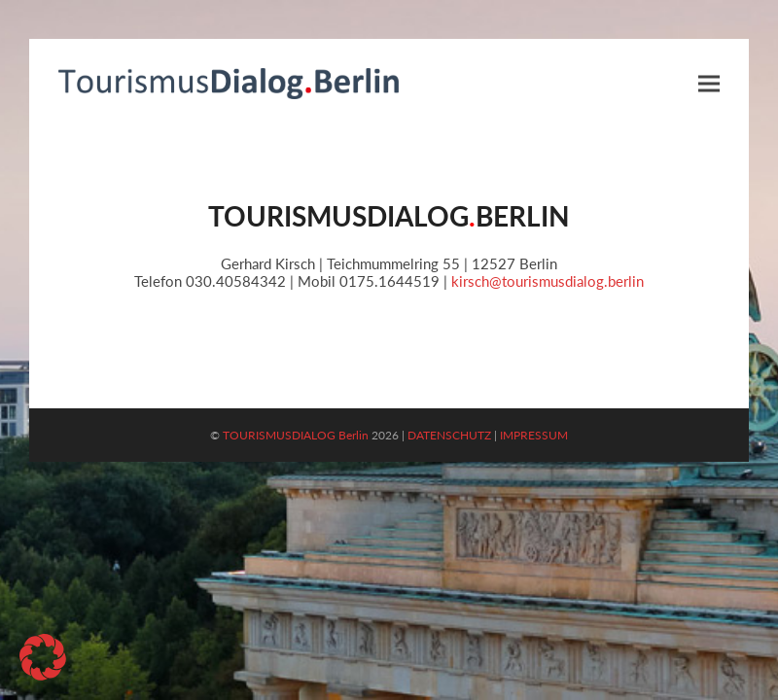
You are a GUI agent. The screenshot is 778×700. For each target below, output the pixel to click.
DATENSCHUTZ (449, 435)
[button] (709, 83)
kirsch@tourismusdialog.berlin (548, 281)
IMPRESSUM (534, 435)
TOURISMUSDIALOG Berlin (296, 435)
